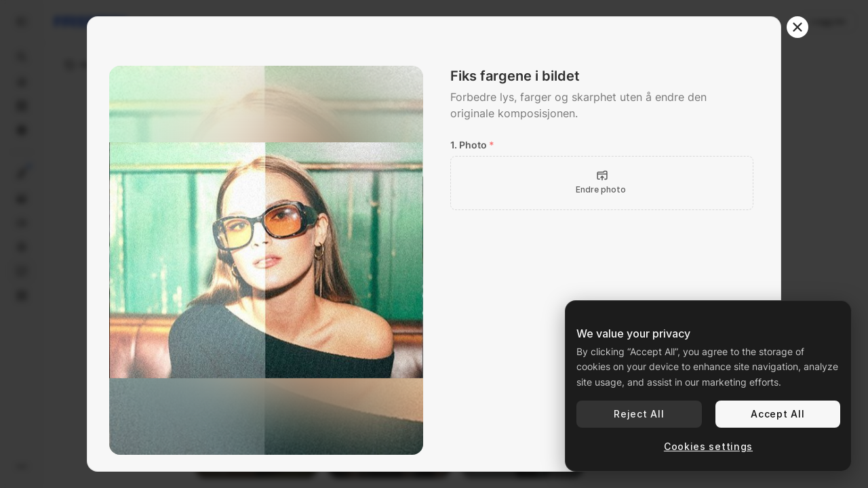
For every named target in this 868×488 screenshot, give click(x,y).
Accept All (777, 414)
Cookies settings (708, 446)
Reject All (639, 414)
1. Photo (472, 145)
